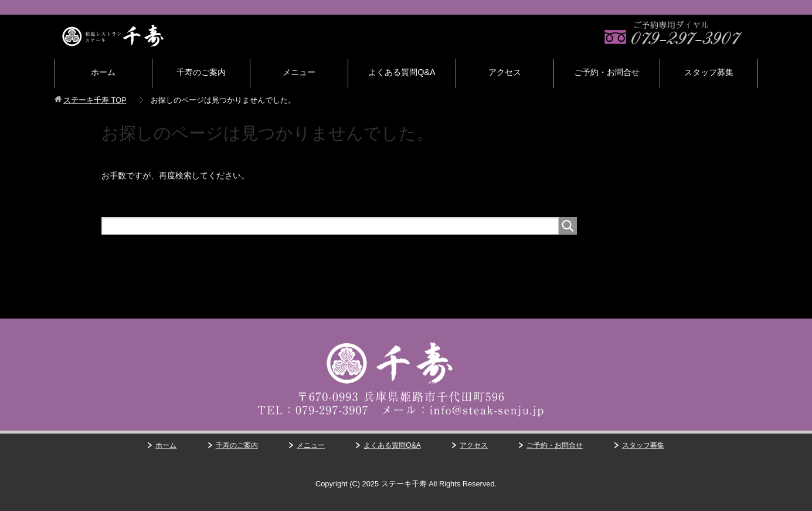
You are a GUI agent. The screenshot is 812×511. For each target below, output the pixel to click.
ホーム (103, 72)
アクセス (505, 72)
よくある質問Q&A (402, 72)
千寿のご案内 (201, 72)
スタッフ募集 (709, 72)
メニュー (299, 72)
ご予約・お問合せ (607, 72)
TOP (95, 100)
